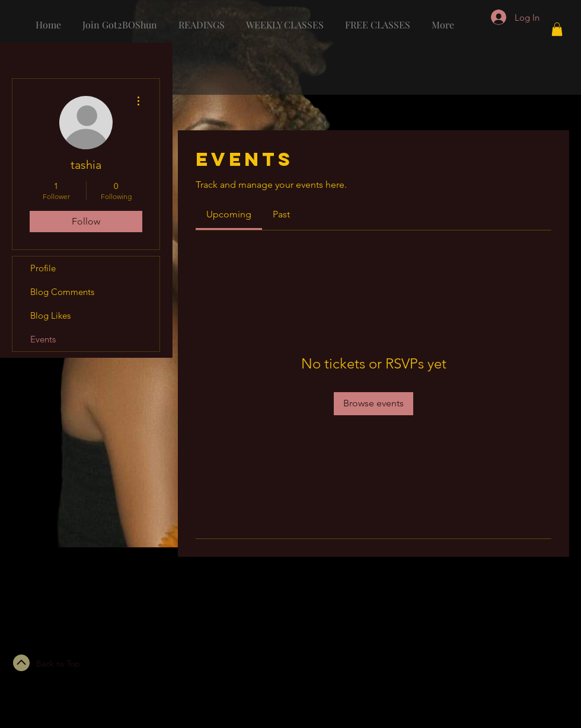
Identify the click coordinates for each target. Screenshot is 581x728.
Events (43, 339)
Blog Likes (50, 315)
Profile (43, 268)
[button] (557, 29)
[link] (229, 214)
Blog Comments (62, 292)
